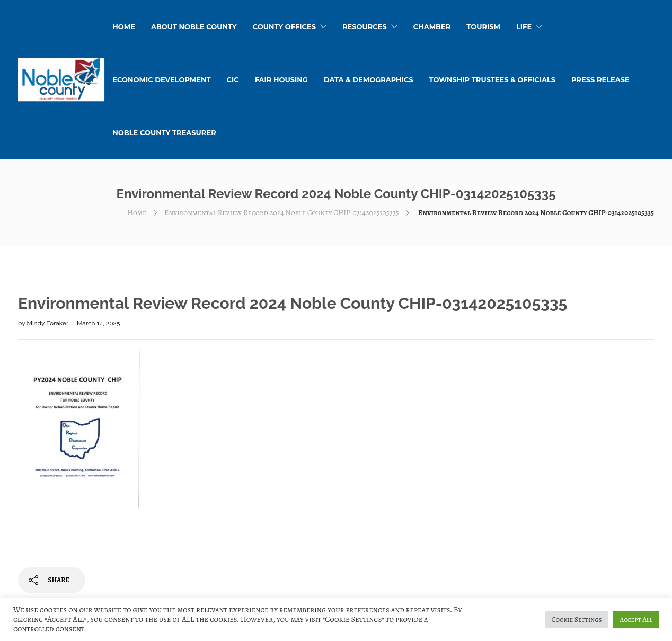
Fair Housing (281, 79)
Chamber (432, 26)
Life (524, 26)
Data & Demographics (369, 79)
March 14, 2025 (99, 323)
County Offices (284, 26)
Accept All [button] (636, 620)
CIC (233, 79)
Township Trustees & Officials (492, 79)
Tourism (483, 26)
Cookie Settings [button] (576, 620)
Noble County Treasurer (164, 132)
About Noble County (194, 26)
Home (137, 213)
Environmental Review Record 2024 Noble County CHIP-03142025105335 (281, 213)
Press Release (600, 79)
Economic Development (161, 79)
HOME (124, 26)
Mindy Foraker (48, 323)
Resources (365, 26)
